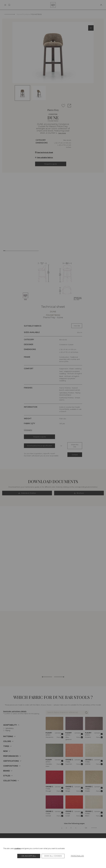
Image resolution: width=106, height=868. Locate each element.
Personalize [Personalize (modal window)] (77, 856)
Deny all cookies (53, 856)
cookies (18, 848)
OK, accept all (29, 856)
